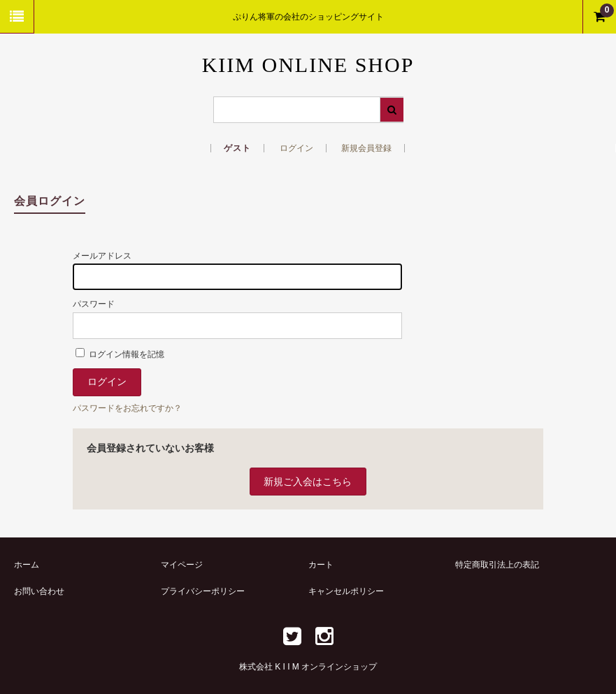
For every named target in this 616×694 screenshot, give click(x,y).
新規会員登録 (366, 148)
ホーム (27, 565)
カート (321, 565)
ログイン (296, 148)
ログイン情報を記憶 (120, 354)
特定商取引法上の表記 (497, 565)
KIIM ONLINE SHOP (308, 65)
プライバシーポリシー (203, 591)
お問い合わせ (39, 591)
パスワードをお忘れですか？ (127, 408)
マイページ (182, 565)
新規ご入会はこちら (308, 482)
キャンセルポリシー (346, 591)
